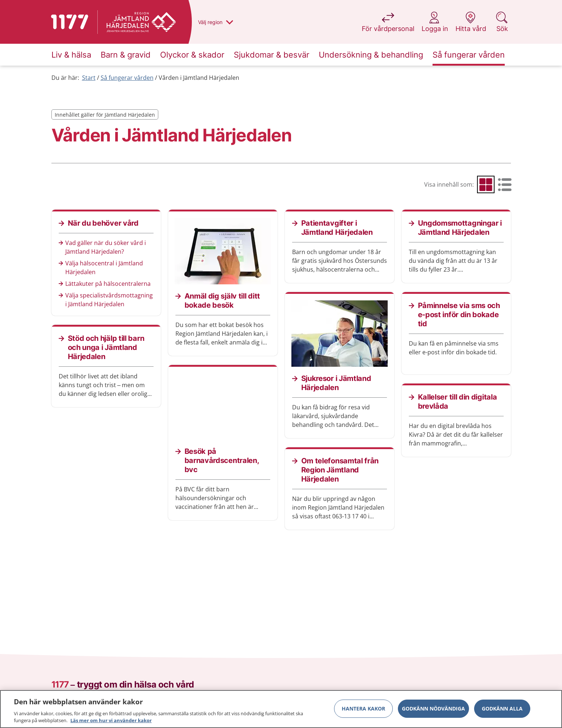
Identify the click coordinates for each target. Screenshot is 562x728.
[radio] (486, 184)
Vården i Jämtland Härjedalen (199, 78)
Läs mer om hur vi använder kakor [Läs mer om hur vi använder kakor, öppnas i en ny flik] (111, 724)
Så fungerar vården (127, 78)
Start (89, 78)
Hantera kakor (363, 711)
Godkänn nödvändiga (433, 711)
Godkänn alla (502, 711)
